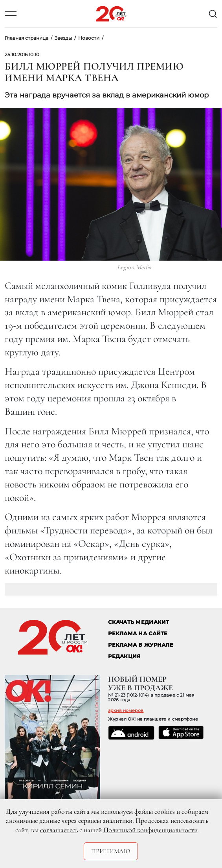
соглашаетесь (59, 830)
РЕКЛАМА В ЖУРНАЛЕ (140, 645)
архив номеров (126, 710)
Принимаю (111, 851)
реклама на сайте (138, 634)
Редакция (124, 656)
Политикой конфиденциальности (150, 830)
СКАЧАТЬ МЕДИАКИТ (139, 622)
